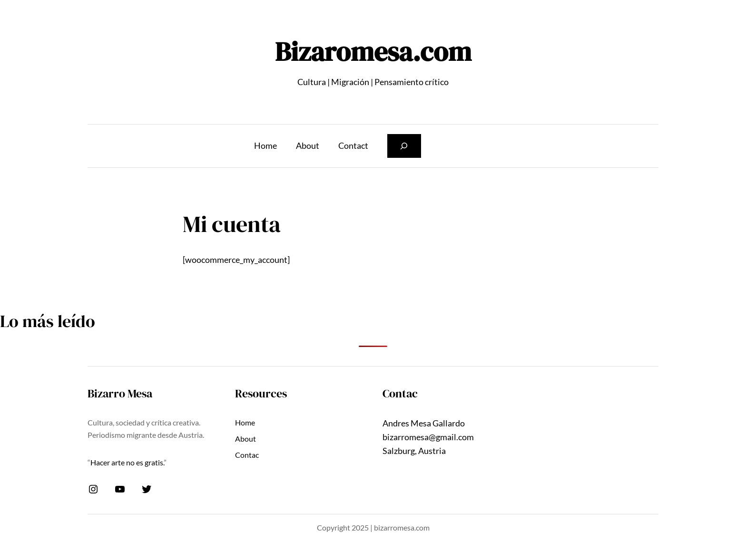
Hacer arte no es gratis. (127, 462)
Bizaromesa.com (373, 52)
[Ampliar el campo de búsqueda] (404, 146)
